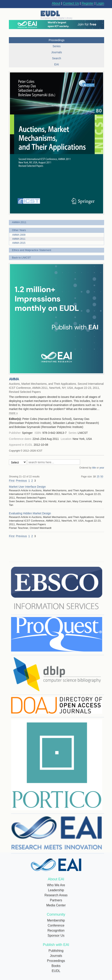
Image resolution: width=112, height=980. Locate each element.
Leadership (56, 890)
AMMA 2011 (19, 222)
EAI (57, 64)
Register (88, 3)
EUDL (56, 971)
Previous (21, 481)
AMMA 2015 (19, 243)
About (56, 3)
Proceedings (56, 961)
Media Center (56, 905)
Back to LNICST (21, 258)
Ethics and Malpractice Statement (32, 250)
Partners (56, 900)
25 (98, 477)
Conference (56, 925)
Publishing (56, 951)
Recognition (56, 930)
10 (94, 477)
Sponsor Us (56, 936)
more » (13, 413)
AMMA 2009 (19, 235)
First (12, 481)
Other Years (19, 230)
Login (100, 3)
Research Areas (56, 895)
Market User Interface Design (27, 487)
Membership (56, 920)
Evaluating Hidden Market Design (30, 513)
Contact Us (71, 3)
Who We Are (56, 885)
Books (56, 966)
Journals (56, 956)
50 (102, 477)
